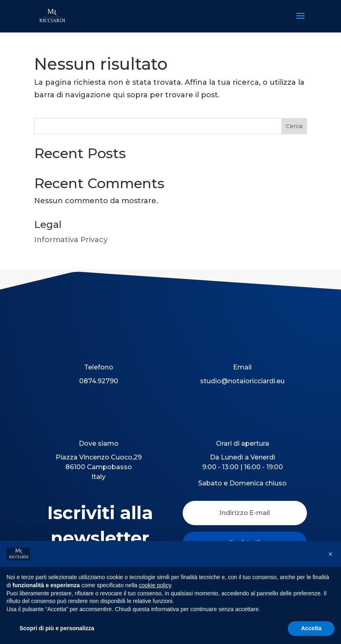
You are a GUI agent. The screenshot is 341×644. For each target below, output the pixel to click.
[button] (330, 554)
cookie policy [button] (155, 585)
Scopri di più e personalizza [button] (57, 628)
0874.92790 (99, 381)
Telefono (99, 367)
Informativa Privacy (71, 240)
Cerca (294, 126)
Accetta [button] (311, 628)
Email (242, 367)
